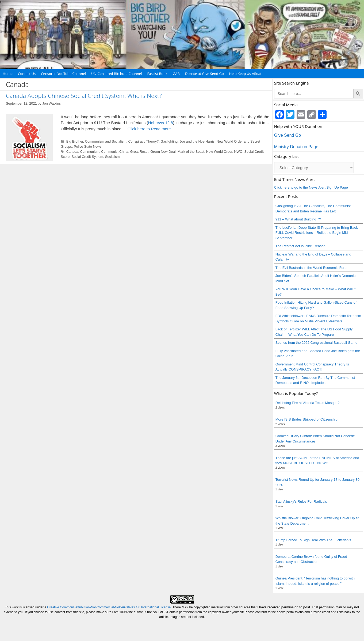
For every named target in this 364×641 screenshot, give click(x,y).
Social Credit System (87, 157)
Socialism (112, 157)
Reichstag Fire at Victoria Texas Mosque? (307, 403)
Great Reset (139, 152)
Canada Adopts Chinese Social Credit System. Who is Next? (84, 96)
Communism (90, 152)
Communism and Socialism (106, 141)
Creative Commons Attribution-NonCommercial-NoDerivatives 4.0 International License (109, 607)
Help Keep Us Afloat (245, 74)
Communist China (115, 152)
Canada (72, 152)
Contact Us (27, 74)
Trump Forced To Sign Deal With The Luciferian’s (313, 540)
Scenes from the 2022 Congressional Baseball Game (316, 343)
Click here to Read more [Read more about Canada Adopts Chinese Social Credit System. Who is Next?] (149, 129)
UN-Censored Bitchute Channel (117, 74)
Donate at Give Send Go (204, 74)
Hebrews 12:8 (161, 123)
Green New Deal (163, 152)
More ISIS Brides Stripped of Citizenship (306, 419)
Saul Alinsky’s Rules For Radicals (301, 501)
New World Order (219, 152)
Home (8, 74)
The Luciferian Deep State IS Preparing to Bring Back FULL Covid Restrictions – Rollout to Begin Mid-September (317, 233)
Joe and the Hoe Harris (197, 141)
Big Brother (75, 141)
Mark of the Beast (191, 152)
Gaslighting (169, 141)
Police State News (88, 146)
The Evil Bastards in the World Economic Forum (312, 268)
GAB (176, 74)
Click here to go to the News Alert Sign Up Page (311, 187)
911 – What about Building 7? (298, 219)
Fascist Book (157, 74)
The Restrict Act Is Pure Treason (300, 246)
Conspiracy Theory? (143, 141)
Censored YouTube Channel (63, 74)
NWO (238, 152)
